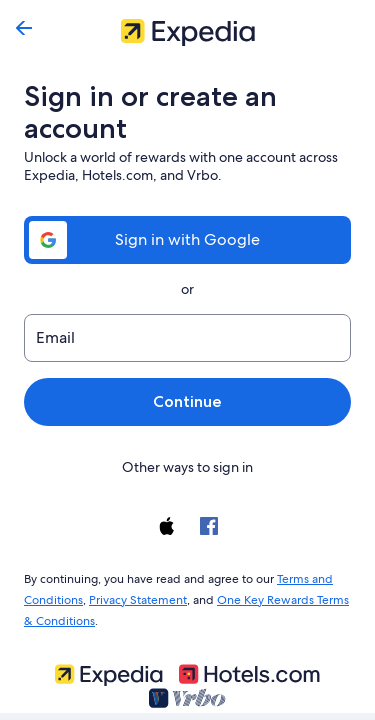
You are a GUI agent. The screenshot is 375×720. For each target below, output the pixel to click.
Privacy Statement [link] (135, 596)
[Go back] (24, 28)
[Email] (187, 338)
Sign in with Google (187, 239)
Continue (187, 401)
